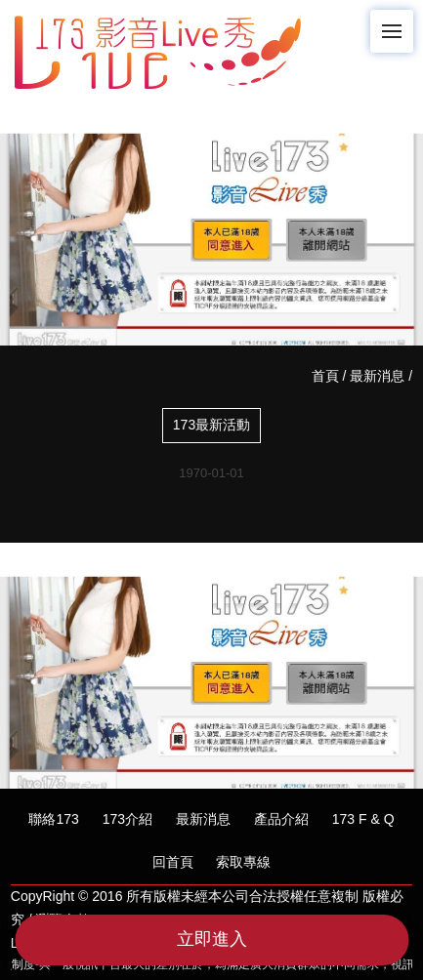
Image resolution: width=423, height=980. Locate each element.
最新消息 (377, 376)
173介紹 (127, 819)
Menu (398, 22)
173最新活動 (211, 425)
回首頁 (173, 862)
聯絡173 (53, 819)
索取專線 (243, 862)
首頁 (325, 376)
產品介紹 (281, 819)
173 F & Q (363, 819)
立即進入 (212, 939)
